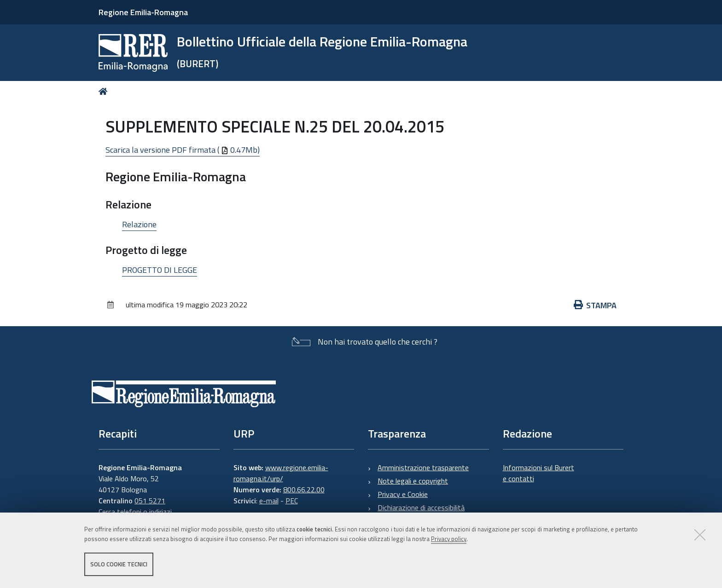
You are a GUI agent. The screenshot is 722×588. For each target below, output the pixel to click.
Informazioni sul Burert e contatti (539, 473)
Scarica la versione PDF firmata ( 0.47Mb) (183, 150)
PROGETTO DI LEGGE (160, 270)
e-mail (269, 501)
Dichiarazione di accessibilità (421, 507)
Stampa (595, 305)
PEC (292, 501)
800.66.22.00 (304, 490)
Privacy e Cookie (403, 494)
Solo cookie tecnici (119, 564)
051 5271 (150, 501)
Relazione (139, 224)
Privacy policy (449, 539)
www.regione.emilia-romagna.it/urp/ (281, 473)
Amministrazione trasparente (423, 467)
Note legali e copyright (413, 481)
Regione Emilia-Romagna (143, 12)
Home (105, 91)
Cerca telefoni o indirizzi (135, 512)
